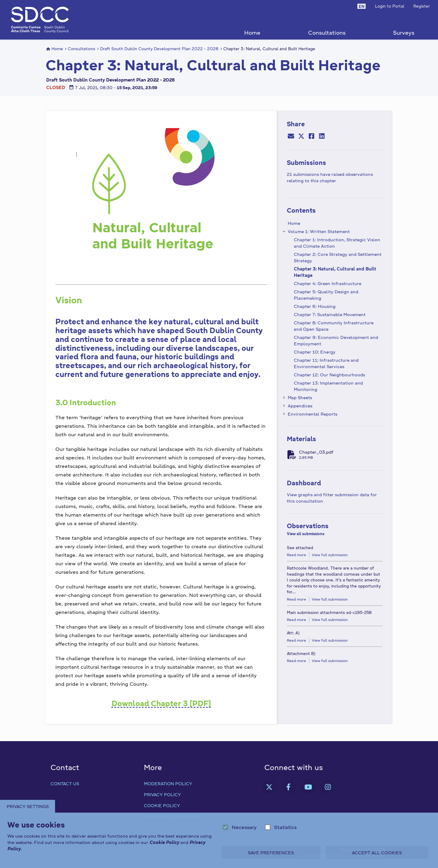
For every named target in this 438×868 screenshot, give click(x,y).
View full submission (330, 555)
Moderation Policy (168, 783)
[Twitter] (301, 137)
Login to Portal (390, 6)
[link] (269, 787)
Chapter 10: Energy (315, 352)
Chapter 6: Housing (315, 306)
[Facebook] (311, 137)
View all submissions (306, 534)
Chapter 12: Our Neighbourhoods (329, 375)
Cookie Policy (162, 805)
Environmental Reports (313, 414)
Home (252, 32)
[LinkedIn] (322, 137)
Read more (296, 555)
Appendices (300, 406)
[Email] (291, 137)
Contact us (65, 783)
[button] (362, 6)
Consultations (327, 32)
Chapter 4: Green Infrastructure (328, 283)
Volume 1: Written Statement (319, 231)
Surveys (404, 32)
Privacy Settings (28, 806)
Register (422, 6)
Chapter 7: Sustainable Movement (330, 314)
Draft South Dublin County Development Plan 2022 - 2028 (159, 49)
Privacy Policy (162, 794)
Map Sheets (300, 397)
